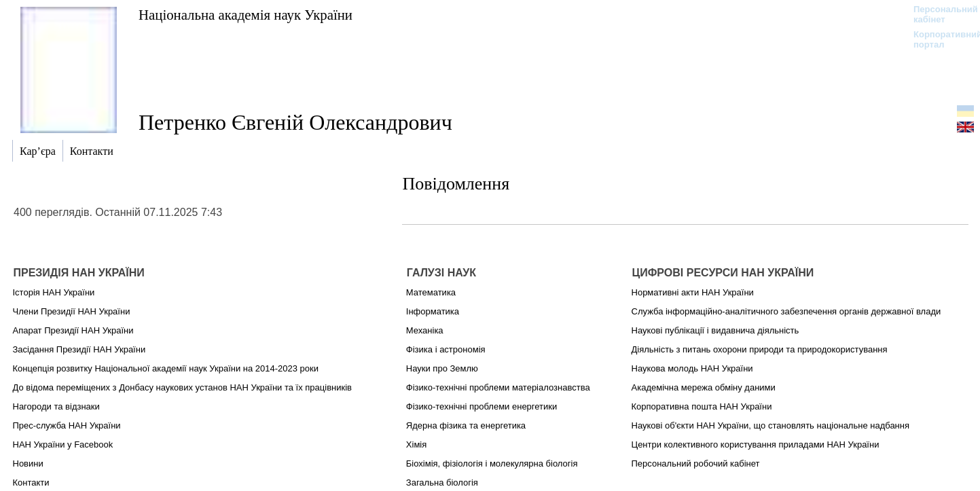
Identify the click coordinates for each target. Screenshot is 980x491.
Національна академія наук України (246, 15)
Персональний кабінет (939, 14)
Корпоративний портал (939, 39)
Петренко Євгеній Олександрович (295, 122)
